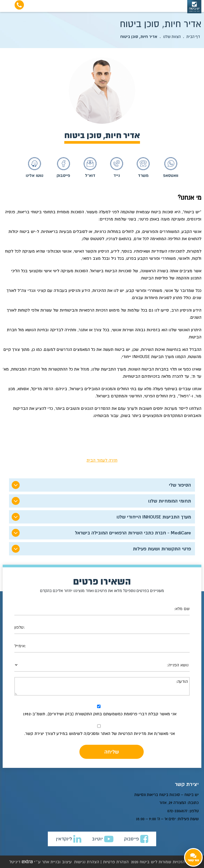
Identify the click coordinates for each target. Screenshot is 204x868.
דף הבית (193, 37)
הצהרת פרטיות (116, 862)
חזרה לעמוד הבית (102, 460)
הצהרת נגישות (87, 862)
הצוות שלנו (172, 37)
